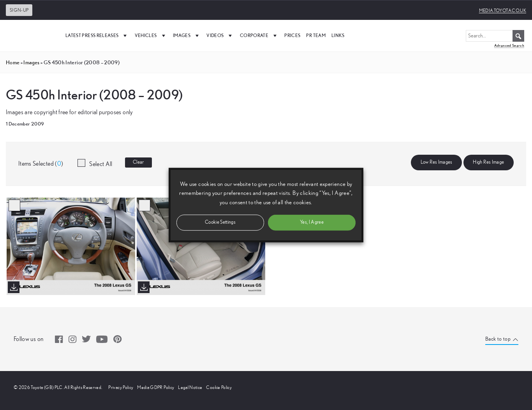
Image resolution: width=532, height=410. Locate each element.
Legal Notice (190, 387)
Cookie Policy (219, 387)
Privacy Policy (121, 387)
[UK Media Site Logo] (31, 35)
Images (187, 35)
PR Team (316, 35)
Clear (138, 162)
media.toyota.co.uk (503, 11)
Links (338, 35)
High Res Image (488, 162)
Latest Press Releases (97, 35)
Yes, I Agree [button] (312, 222)
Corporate (259, 35)
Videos (220, 35)
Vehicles (151, 35)
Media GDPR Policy (156, 387)
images (31, 62)
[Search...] (495, 36)
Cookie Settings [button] (220, 222)
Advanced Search (509, 45)
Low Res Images (437, 162)
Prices (292, 35)
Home (13, 62)
